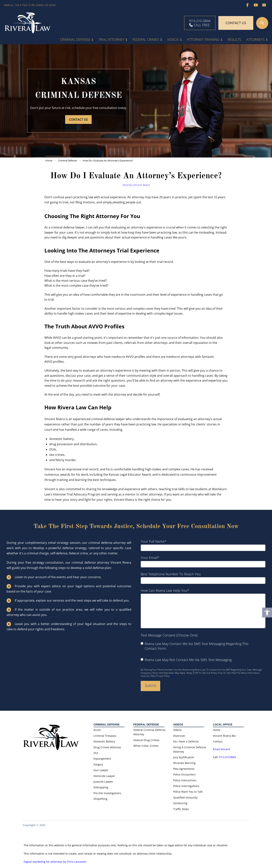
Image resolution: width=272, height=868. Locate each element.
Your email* (203, 561)
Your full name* (203, 545)
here (173, 676)
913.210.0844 (227, 757)
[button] (262, 23)
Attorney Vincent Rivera (136, 185)
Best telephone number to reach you (203, 577)
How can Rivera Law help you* (203, 593)
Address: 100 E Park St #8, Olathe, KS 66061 (30, 5)
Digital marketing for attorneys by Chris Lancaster (55, 862)
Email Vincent (222, 749)
